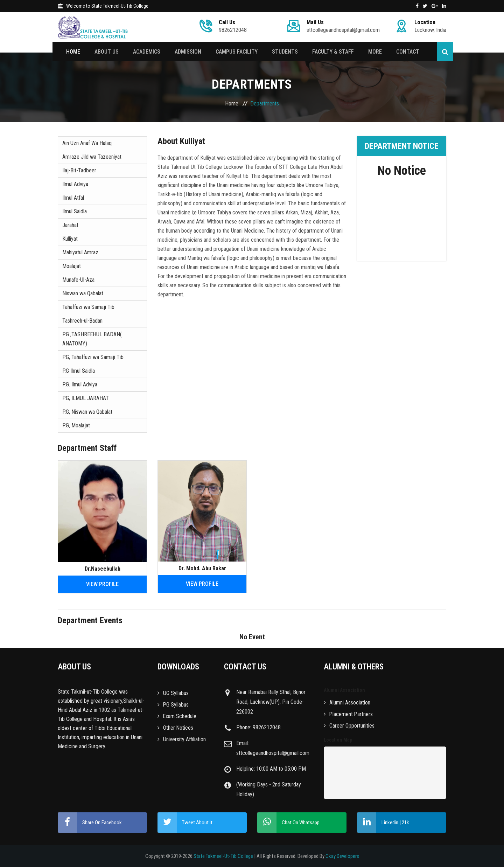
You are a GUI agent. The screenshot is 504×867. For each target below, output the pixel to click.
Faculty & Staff (331, 52)
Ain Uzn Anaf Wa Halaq (87, 143)
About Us (107, 52)
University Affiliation (182, 739)
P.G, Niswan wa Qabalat (87, 412)
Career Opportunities (349, 726)
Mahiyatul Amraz (80, 252)
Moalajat (72, 266)
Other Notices (176, 728)
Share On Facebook (90, 823)
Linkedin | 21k (383, 823)
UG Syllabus (173, 693)
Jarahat (70, 225)
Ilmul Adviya (75, 184)
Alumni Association (347, 703)
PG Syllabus (173, 705)
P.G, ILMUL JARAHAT (86, 398)
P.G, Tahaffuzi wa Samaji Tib (93, 357)
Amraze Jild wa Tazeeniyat (92, 157)
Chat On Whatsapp (288, 823)
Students (283, 52)
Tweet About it (185, 823)
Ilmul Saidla (75, 211)
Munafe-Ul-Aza (78, 280)
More (373, 52)
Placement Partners (349, 714)
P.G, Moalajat (76, 425)
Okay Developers (342, 856)
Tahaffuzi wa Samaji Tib (88, 307)
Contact (405, 52)
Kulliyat (70, 239)
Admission (187, 52)
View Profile (102, 584)
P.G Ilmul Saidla (79, 371)
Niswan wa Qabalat (83, 293)
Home (73, 52)
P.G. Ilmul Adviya (80, 384)
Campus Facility (236, 52)
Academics (146, 52)
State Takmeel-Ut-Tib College (223, 856)
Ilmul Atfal (73, 198)
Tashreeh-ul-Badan (82, 321)
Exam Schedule (177, 716)
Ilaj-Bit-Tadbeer (79, 170)
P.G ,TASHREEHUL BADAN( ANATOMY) (92, 339)
